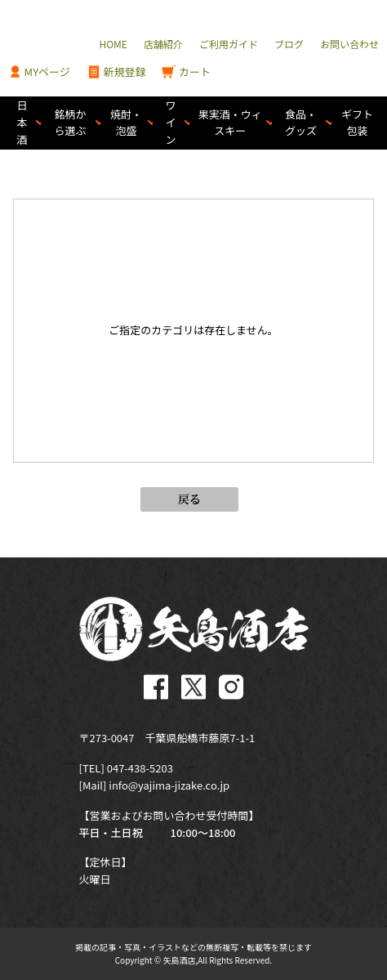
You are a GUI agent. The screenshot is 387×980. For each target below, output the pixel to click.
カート (186, 72)
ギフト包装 (357, 123)
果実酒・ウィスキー (230, 123)
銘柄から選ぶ (71, 123)
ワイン (171, 122)
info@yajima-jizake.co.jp (169, 785)
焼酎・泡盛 (126, 123)
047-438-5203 (140, 768)
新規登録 (116, 72)
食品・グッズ (301, 123)
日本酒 (22, 122)
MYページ (39, 72)
